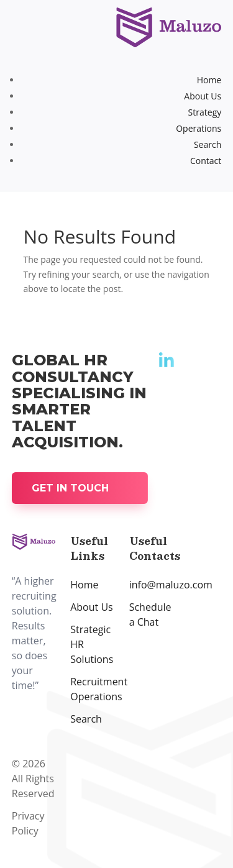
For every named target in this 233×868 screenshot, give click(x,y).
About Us (203, 96)
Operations (199, 128)
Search (208, 144)
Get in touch (70, 488)
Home (209, 80)
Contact (206, 161)
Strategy (205, 112)
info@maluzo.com (171, 585)
